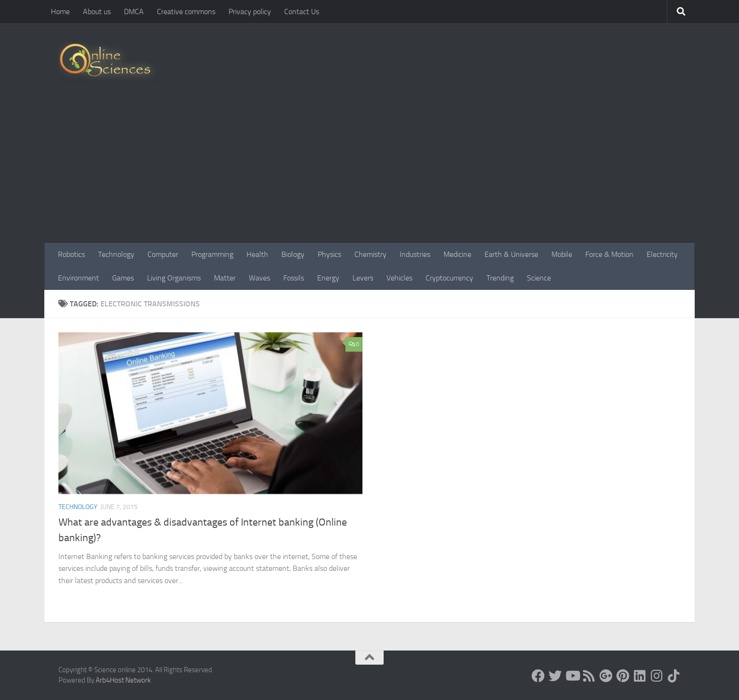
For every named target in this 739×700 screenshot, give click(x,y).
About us (97, 12)
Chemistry (370, 254)
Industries (415, 254)
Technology (116, 254)
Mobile (562, 254)
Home (60, 12)
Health (257, 254)
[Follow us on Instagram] (657, 676)
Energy (328, 278)
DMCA (134, 12)
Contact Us (302, 12)
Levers (363, 278)
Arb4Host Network (123, 680)
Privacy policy (250, 12)
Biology (293, 254)
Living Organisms (174, 278)
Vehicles (399, 278)
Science (539, 278)
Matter (225, 278)
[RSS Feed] (589, 676)
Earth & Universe (511, 254)
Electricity (662, 254)
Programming (212, 254)
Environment (78, 278)
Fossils (294, 278)
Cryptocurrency (449, 278)
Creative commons (186, 12)
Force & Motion (609, 254)
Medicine (457, 254)
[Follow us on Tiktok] (674, 676)
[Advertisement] (369, 172)
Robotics (71, 254)
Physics (329, 254)
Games (123, 278)
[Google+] (606, 676)
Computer (163, 254)
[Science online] (538, 676)
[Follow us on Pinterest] (623, 676)
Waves (259, 278)
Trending (500, 278)
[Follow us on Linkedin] (640, 676)
